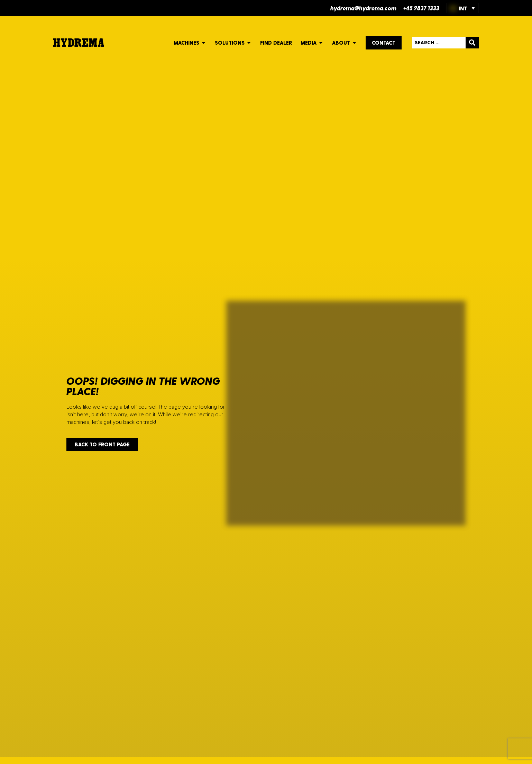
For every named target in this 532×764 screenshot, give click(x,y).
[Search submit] (472, 43)
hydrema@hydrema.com (363, 8)
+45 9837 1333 (421, 8)
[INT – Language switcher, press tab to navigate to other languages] (462, 8)
